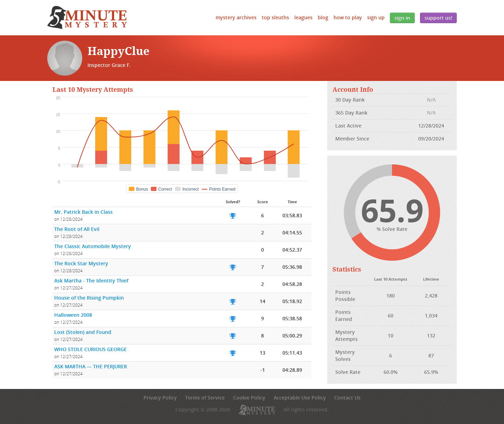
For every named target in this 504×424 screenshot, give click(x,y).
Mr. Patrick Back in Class (83, 212)
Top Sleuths (275, 17)
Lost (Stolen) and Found (83, 332)
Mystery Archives (236, 17)
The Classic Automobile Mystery (93, 246)
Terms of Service (205, 398)
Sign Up (376, 17)
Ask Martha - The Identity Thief (91, 281)
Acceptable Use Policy (300, 398)
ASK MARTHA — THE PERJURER (91, 366)
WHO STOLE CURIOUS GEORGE (90, 349)
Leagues (303, 17)
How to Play (348, 17)
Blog (323, 17)
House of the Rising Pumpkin (89, 298)
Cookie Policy (249, 398)
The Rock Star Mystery (81, 263)
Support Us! (438, 18)
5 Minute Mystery (87, 18)
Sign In (402, 18)
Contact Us (347, 398)
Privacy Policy (160, 398)
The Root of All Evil (77, 229)
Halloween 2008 (73, 315)
